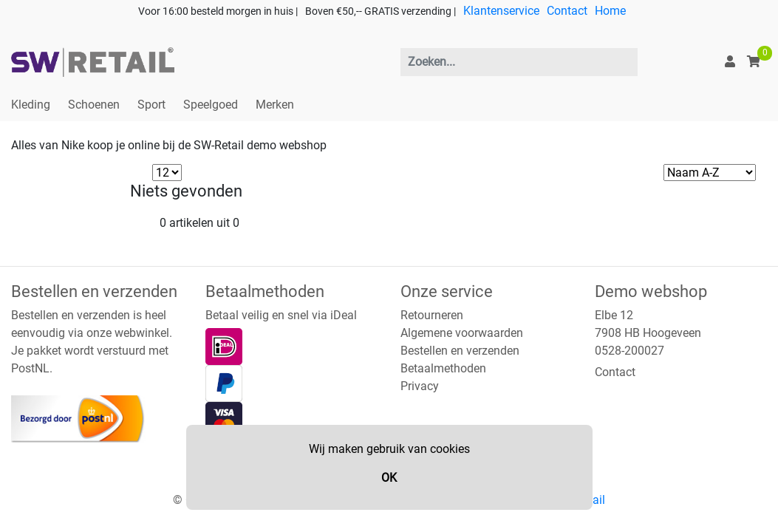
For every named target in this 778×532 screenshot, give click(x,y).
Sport (151, 105)
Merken (275, 105)
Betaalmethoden (443, 368)
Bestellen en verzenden (460, 351)
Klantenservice (501, 11)
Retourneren (432, 315)
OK (389, 478)
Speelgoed (211, 105)
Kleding (31, 105)
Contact (567, 11)
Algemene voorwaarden (462, 333)
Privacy (420, 386)
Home (610, 11)
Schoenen (94, 105)
